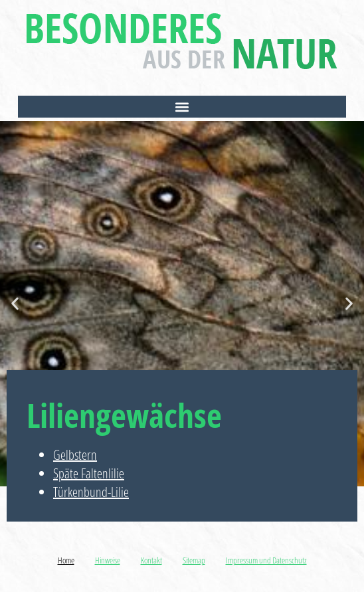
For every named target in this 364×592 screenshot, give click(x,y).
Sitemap (194, 560)
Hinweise (108, 560)
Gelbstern (75, 455)
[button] (182, 107)
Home (66, 560)
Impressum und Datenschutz (266, 560)
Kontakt (151, 560)
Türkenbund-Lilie (91, 492)
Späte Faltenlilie (89, 473)
